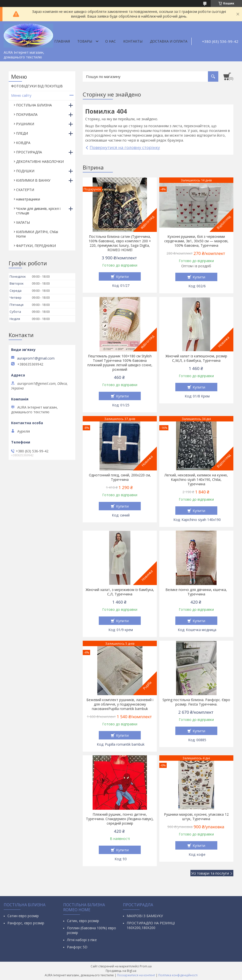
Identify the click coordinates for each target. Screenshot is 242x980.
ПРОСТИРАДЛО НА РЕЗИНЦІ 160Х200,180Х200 (151, 925)
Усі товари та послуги (210, 873)
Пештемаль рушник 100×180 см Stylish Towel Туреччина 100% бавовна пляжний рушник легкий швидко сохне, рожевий (120, 363)
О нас (111, 41)
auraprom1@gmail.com (36, 358)
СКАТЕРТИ (25, 190)
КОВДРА (23, 143)
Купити (122, 276)
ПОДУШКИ (25, 171)
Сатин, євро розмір (83, 921)
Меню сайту (21, 95)
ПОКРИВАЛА (27, 114)
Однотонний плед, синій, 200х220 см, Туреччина (120, 477)
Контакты (133, 41)
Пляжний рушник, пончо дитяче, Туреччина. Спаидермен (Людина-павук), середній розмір (120, 819)
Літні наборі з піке (82, 940)
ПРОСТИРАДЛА (29, 152)
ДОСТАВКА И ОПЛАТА (169, 41)
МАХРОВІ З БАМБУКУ (145, 916)
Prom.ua (146, 966)
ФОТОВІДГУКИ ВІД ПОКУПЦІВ (37, 86)
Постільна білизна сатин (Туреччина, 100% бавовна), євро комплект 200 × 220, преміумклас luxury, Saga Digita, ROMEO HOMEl (120, 243)
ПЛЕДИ (22, 133)
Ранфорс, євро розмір (26, 923)
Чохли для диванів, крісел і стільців (38, 211)
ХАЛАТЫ (23, 222)
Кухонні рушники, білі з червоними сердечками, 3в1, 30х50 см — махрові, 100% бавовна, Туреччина (196, 241)
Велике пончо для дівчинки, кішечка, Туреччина (196, 592)
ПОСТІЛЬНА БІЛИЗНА (34, 105)
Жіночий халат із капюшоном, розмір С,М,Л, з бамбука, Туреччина (196, 358)
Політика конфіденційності (178, 975)
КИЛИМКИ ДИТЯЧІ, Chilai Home (37, 234)
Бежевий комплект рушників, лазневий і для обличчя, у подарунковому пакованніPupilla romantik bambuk (120, 704)
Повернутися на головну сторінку (125, 147)
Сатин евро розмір (23, 916)
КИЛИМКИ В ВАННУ (33, 180)
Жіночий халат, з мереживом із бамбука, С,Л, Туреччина (120, 592)
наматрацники (28, 199)
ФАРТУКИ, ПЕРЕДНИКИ (36, 246)
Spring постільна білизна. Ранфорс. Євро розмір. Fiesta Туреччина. (196, 702)
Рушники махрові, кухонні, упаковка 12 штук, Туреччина (196, 817)
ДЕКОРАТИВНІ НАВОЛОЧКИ (40, 161)
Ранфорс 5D (77, 947)
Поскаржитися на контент (136, 975)
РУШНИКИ (25, 124)
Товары (85, 41)
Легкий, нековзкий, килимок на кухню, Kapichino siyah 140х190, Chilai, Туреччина (196, 480)
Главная (62, 41)
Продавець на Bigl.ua (121, 971)
